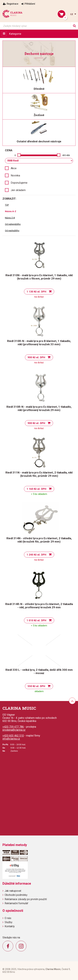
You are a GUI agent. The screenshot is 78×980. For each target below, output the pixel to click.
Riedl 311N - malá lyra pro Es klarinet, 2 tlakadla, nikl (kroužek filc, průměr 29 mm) (39, 474)
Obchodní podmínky (16, 895)
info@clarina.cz (11, 739)
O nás (8, 918)
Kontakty (10, 926)
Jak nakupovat (13, 891)
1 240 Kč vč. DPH (36, 555)
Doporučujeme (19, 183)
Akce (14, 168)
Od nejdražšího (12, 231)
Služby (9, 922)
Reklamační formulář (16, 903)
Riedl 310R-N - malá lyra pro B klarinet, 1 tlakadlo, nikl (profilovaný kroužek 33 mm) (39, 343)
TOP (7, 205)
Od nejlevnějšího (13, 224)
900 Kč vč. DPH (36, 357)
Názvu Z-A (10, 218)
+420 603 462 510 (13, 736)
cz (72, 14)
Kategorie (15, 34)
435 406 (66, 155)
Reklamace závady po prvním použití (26, 899)
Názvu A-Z (11, 211)
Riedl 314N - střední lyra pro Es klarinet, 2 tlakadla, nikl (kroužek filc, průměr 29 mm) (39, 540)
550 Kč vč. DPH (36, 686)
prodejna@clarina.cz (14, 730)
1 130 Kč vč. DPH (36, 292)
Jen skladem (18, 190)
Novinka (15, 175)
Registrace (13, 4)
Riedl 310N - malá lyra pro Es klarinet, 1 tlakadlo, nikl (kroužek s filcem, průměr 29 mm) (39, 277)
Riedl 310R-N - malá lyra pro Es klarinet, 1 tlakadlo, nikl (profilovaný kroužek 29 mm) (39, 408)
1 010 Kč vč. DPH (36, 620)
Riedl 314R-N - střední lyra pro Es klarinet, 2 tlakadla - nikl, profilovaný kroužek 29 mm (39, 606)
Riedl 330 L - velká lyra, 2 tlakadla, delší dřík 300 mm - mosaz (39, 671)
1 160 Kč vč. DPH (36, 489)
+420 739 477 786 (13, 727)
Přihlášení (30, 4)
